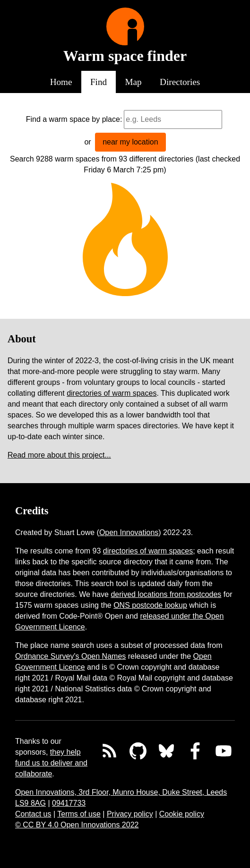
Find (99, 82)
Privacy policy (130, 814)
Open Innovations (129, 532)
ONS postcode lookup (150, 605)
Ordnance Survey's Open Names (70, 656)
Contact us (33, 814)
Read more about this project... (59, 455)
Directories (180, 82)
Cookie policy (182, 814)
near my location (130, 142)
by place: (107, 119)
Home (61, 82)
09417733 (69, 803)
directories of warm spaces (112, 393)
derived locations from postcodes (166, 594)
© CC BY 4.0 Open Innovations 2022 (77, 825)
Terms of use (79, 814)
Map (134, 82)
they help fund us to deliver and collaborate (51, 763)
